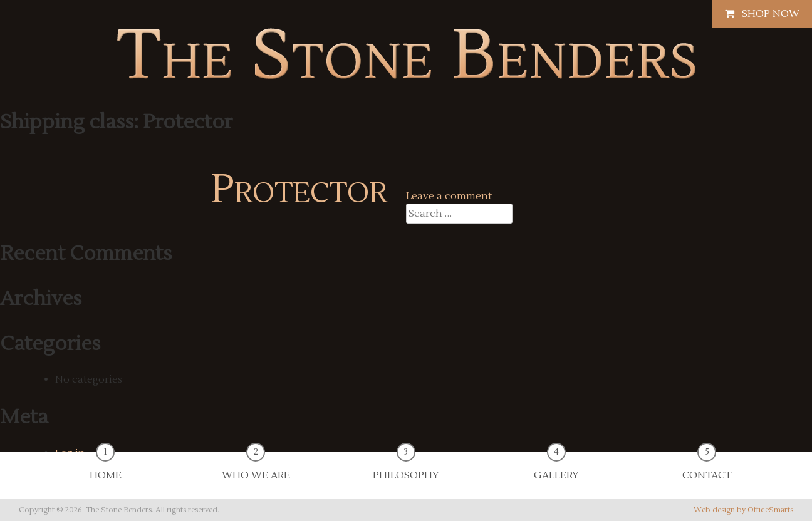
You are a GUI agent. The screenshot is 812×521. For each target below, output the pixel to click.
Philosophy (406, 467)
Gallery (556, 467)
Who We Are (256, 467)
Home (106, 467)
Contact (707, 467)
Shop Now (762, 14)
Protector (299, 190)
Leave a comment (449, 196)
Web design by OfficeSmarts (743, 510)
